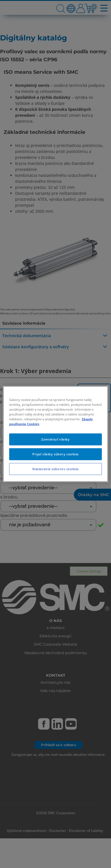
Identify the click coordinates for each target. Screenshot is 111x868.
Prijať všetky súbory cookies (55, 454)
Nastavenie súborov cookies (55, 469)
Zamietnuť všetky (55, 439)
